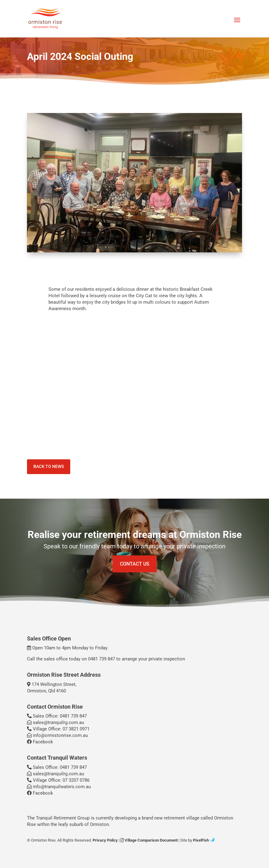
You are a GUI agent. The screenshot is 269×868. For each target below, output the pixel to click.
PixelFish (204, 840)
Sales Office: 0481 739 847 (57, 716)
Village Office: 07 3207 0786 (58, 780)
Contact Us (135, 564)
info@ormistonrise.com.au (57, 735)
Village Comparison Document (149, 840)
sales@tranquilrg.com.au (56, 722)
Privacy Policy (105, 840)
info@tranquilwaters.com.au (59, 787)
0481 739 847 (102, 659)
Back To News (49, 466)
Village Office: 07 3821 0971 (58, 729)
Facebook (40, 742)
